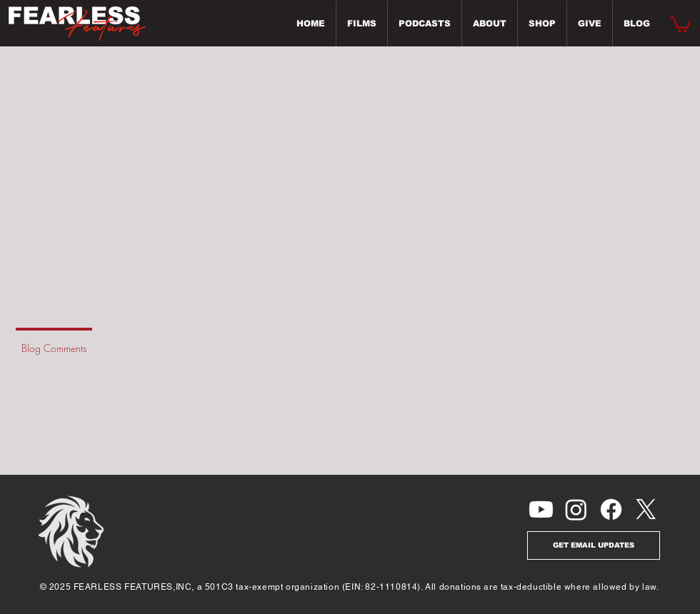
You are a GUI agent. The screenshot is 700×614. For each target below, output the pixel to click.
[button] (680, 24)
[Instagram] (576, 509)
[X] (646, 509)
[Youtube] (541, 509)
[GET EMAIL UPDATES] (594, 545)
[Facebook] (611, 509)
